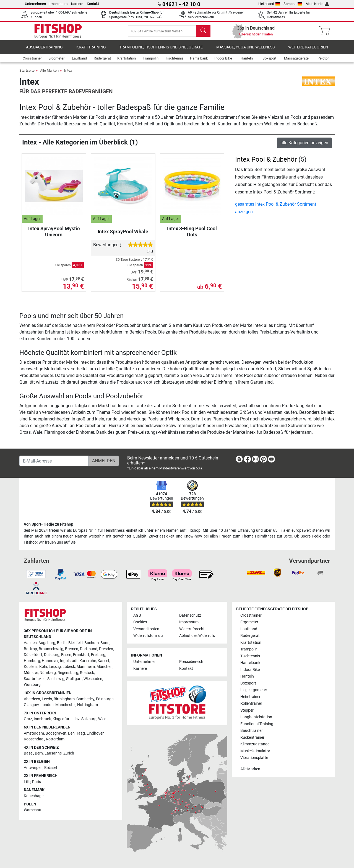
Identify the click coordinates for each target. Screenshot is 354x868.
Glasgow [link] (31, 705)
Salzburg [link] (89, 719)
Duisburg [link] (52, 655)
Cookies (140, 622)
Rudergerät (250, 636)
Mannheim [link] (86, 667)
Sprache (293, 4)
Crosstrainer (251, 615)
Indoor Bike (250, 670)
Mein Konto (317, 4)
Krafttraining (91, 51)
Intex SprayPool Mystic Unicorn (54, 235)
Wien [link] (102, 719)
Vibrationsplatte (254, 758)
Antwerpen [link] (33, 768)
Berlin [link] (62, 643)
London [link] (47, 705)
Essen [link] (66, 655)
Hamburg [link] (32, 661)
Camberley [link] (85, 699)
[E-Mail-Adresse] (54, 461)
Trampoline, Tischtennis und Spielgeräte (161, 51)
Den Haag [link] (76, 733)
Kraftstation (251, 643)
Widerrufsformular (149, 636)
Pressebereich (191, 662)
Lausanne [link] (53, 753)
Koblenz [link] (31, 667)
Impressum (58, 4)
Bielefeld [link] (76, 643)
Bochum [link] (92, 643)
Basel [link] (28, 753)
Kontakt (93, 4)
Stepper (247, 710)
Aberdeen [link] (32, 699)
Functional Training (257, 724)
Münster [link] (31, 673)
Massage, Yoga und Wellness (245, 51)
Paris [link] (37, 782)
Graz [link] (28, 719)
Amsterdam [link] (34, 733)
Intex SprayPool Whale (123, 235)
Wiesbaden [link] (93, 679)
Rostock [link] (87, 673)
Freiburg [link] (98, 655)
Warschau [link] (32, 810)
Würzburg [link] (32, 685)
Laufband (249, 629)
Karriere (77, 4)
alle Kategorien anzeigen (304, 147)
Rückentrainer (252, 737)
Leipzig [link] (55, 667)
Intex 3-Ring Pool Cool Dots (192, 235)
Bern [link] (39, 753)
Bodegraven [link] (56, 733)
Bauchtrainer (252, 731)
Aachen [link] (30, 643)
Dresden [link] (106, 649)
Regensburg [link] (68, 673)
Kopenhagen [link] (35, 796)
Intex (68, 74)
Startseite (27, 74)
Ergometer (249, 622)
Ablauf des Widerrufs (197, 636)
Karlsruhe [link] (88, 661)
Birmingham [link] (64, 699)
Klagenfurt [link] (62, 719)
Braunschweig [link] (51, 649)
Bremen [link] (72, 649)
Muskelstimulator (255, 751)
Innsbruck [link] (42, 719)
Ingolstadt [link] (69, 661)
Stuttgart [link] (74, 679)
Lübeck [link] (69, 667)
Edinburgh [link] (105, 699)
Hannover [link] (50, 661)
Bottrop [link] (30, 649)
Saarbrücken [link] (35, 679)
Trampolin (249, 649)
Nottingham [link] (88, 705)
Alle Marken (49, 74)
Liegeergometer (254, 690)
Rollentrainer (251, 703)
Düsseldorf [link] (33, 655)
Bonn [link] (105, 643)
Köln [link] (43, 667)
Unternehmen (35, 4)
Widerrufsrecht (192, 629)
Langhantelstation (256, 717)
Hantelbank (250, 663)
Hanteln (247, 676)
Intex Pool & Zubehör (266, 163)
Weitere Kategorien (308, 51)
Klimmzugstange (255, 744)
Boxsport (248, 683)
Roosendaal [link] (34, 739)
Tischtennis (250, 656)
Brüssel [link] (51, 768)
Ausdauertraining (44, 51)
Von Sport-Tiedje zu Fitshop (49, 524)
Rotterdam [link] (55, 739)
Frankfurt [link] (81, 655)
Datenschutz (190, 615)
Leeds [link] (47, 699)
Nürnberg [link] (48, 673)
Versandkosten (146, 629)
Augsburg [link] (47, 643)
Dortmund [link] (89, 649)
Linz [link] (76, 719)
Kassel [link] (103, 661)
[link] (239, 460)
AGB (137, 615)
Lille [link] (27, 782)
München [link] (105, 667)
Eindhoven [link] (96, 733)
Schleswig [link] (56, 679)
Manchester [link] (65, 705)
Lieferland (269, 4)
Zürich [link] (69, 753)
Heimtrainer (250, 697)
